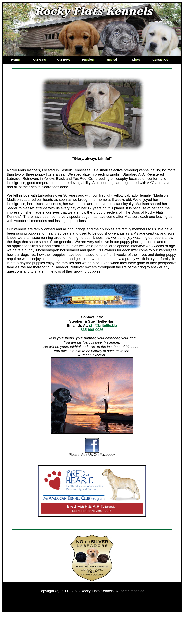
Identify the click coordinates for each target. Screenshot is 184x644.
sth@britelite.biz (103, 326)
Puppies (88, 60)
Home (15, 60)
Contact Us (160, 60)
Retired (112, 60)
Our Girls (40, 60)
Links (136, 60)
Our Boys (64, 60)
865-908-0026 (92, 330)
